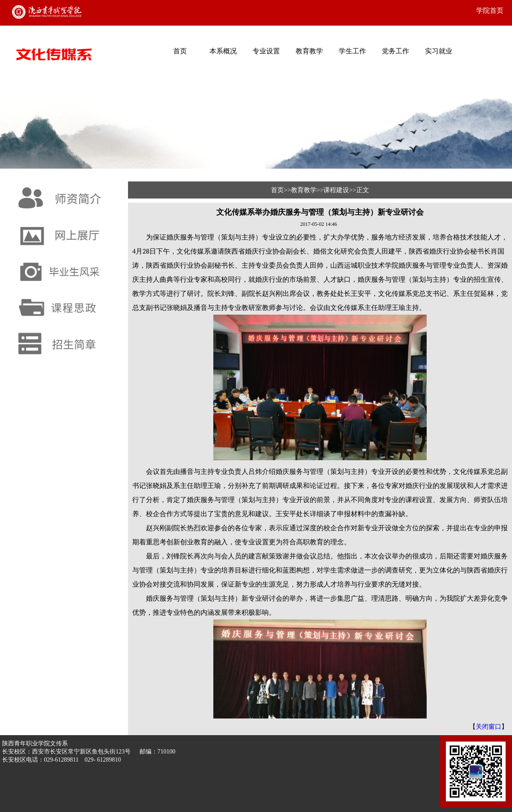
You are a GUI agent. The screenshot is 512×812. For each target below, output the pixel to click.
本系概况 (223, 51)
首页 (180, 51)
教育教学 (309, 51)
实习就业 (439, 51)
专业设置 (266, 51)
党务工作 (396, 51)
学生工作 (352, 51)
